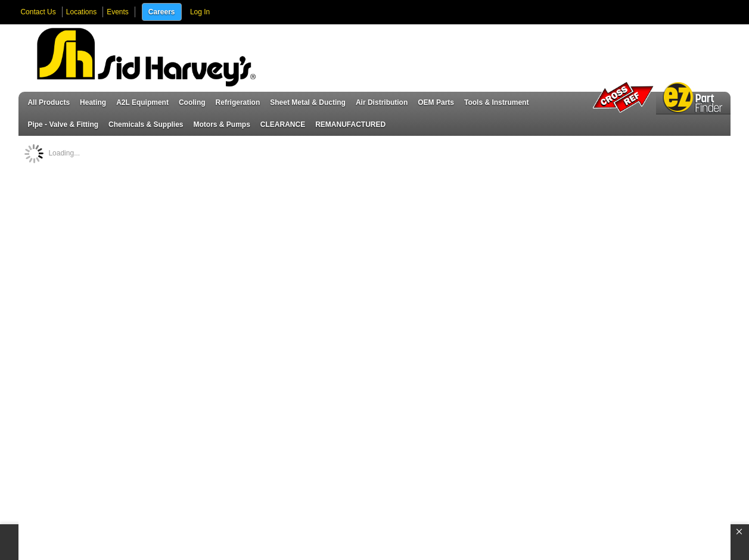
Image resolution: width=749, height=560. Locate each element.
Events (118, 12)
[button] (739, 532)
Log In (200, 12)
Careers (162, 12)
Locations (81, 12)
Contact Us (38, 12)
